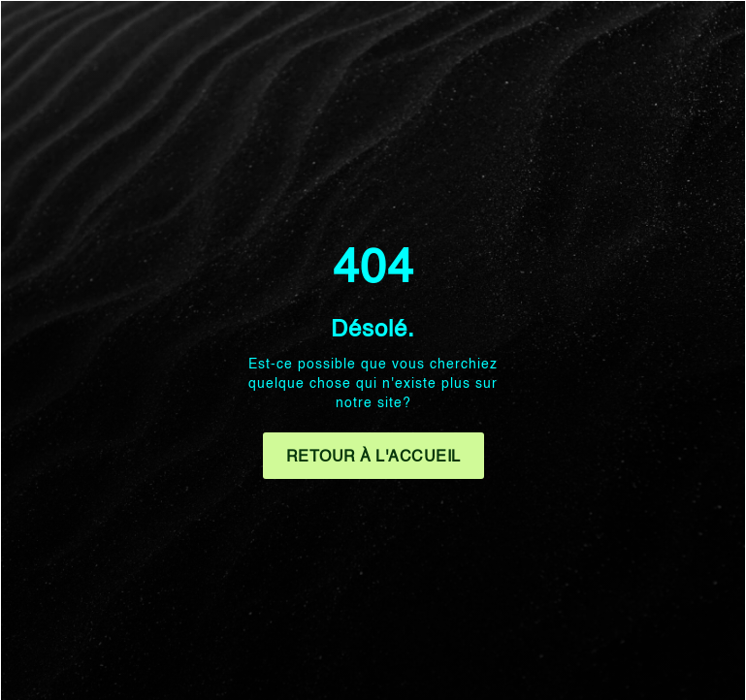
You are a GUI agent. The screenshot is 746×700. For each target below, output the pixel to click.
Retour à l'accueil (373, 458)
